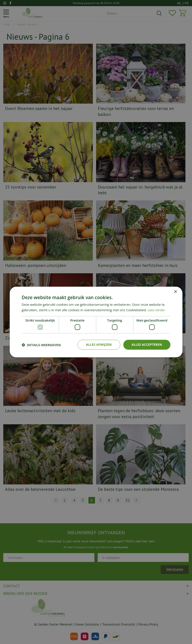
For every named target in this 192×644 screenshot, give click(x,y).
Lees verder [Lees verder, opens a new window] (157, 310)
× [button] (175, 292)
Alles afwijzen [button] (99, 344)
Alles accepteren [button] (147, 344)
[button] (41, 345)
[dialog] (96, 322)
